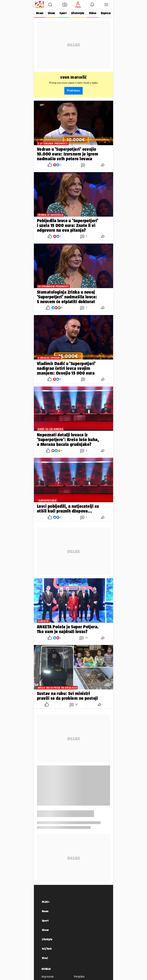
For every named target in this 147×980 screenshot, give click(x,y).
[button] (50, 5)
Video (93, 13)
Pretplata (79, 977)
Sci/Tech (47, 949)
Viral (45, 958)
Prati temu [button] (73, 91)
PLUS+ (46, 902)
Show (51, 13)
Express (106, 13)
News (40, 13)
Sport (63, 13)
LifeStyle (47, 939)
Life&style (78, 13)
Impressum (48, 977)
